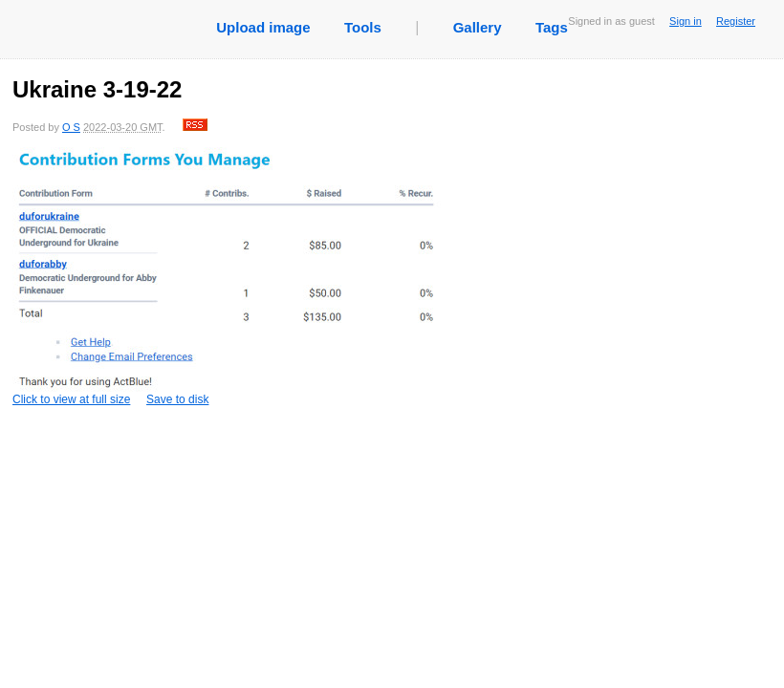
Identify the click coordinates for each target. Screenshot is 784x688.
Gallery (478, 27)
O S (71, 127)
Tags (552, 27)
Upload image (263, 27)
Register (736, 21)
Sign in (686, 21)
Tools (363, 27)
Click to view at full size (228, 277)
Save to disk (177, 399)
